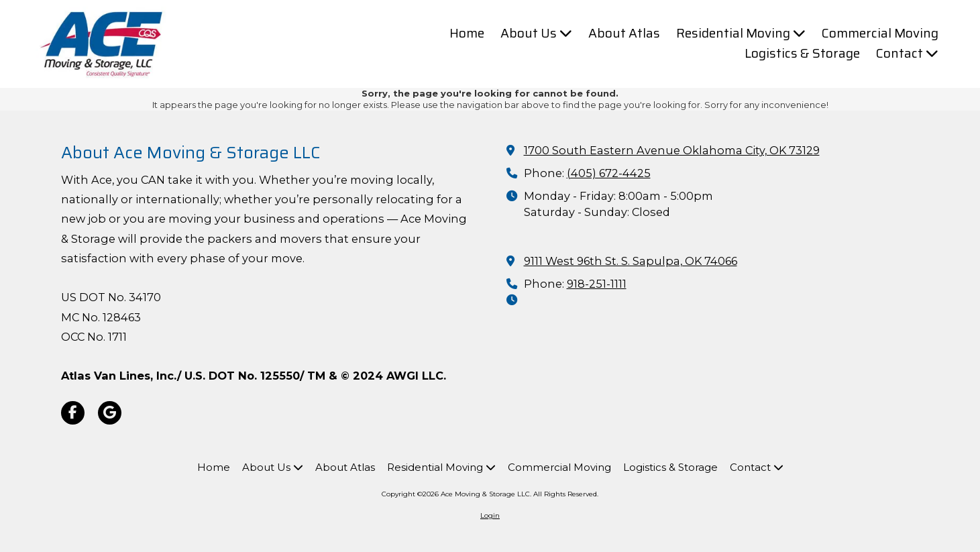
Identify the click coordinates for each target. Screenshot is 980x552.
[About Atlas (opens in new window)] (624, 34)
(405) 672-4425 (609, 173)
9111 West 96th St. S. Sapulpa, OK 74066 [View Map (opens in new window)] (631, 261)
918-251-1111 (597, 284)
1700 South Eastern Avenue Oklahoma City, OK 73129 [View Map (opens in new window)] (672, 150)
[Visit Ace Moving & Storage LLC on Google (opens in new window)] (110, 413)
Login (490, 515)
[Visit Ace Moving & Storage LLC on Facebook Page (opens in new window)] (73, 413)
